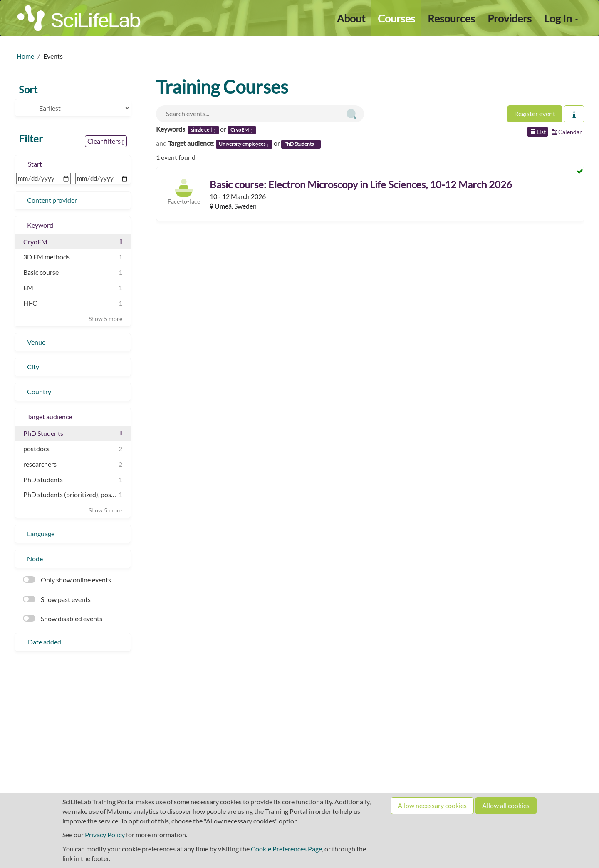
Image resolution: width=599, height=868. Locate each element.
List (538, 132)
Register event (535, 113)
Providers (510, 18)
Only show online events (67, 580)
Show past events (57, 599)
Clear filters (106, 142)
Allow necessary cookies (432, 805)
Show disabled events (63, 618)
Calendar (567, 132)
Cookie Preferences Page (286, 849)
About (351, 18)
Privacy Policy (105, 834)
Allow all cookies (506, 805)
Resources (451, 18)
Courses (396, 18)
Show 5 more (105, 319)
